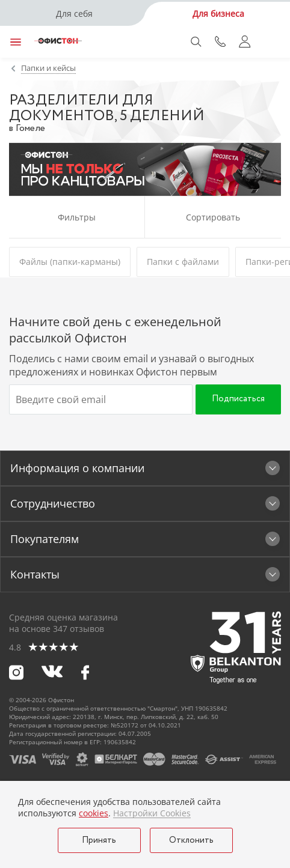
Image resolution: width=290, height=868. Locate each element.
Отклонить (191, 840)
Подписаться (238, 399)
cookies (94, 813)
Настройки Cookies (152, 813)
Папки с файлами (183, 262)
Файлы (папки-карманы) (70, 262)
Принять (99, 840)
